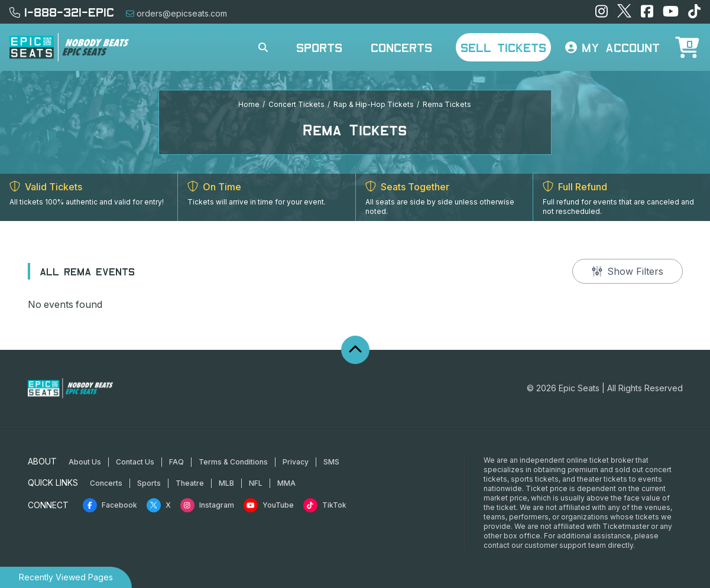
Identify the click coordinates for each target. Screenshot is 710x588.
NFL (256, 483)
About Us (85, 462)
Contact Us (135, 462)
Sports (319, 47)
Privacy (296, 462)
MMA (286, 483)
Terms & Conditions (233, 462)
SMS (331, 462)
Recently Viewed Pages (66, 577)
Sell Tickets (503, 47)
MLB (226, 483)
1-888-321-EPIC (62, 12)
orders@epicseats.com (176, 13)
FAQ (176, 462)
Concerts (401, 47)
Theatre (190, 483)
